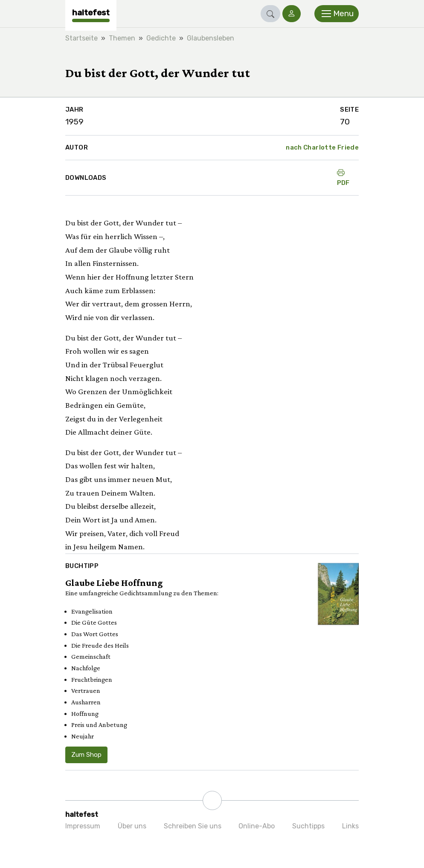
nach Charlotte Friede (322, 147)
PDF (343, 178)
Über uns (132, 826)
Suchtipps (308, 826)
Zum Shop (86, 755)
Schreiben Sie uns (193, 826)
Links (350, 826)
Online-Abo (257, 826)
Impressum (83, 826)
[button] (270, 14)
